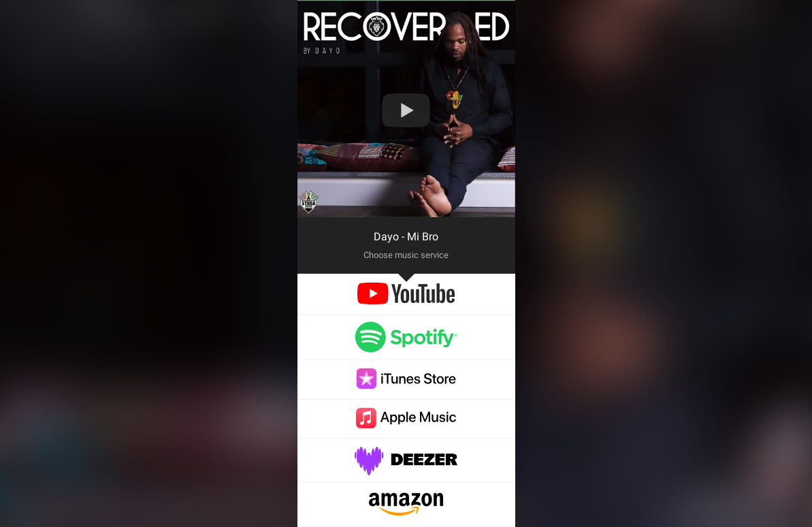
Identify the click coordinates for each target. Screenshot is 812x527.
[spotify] (406, 346)
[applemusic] (406, 425)
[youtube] (406, 301)
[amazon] (406, 512)
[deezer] (406, 468)
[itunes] (406, 385)
